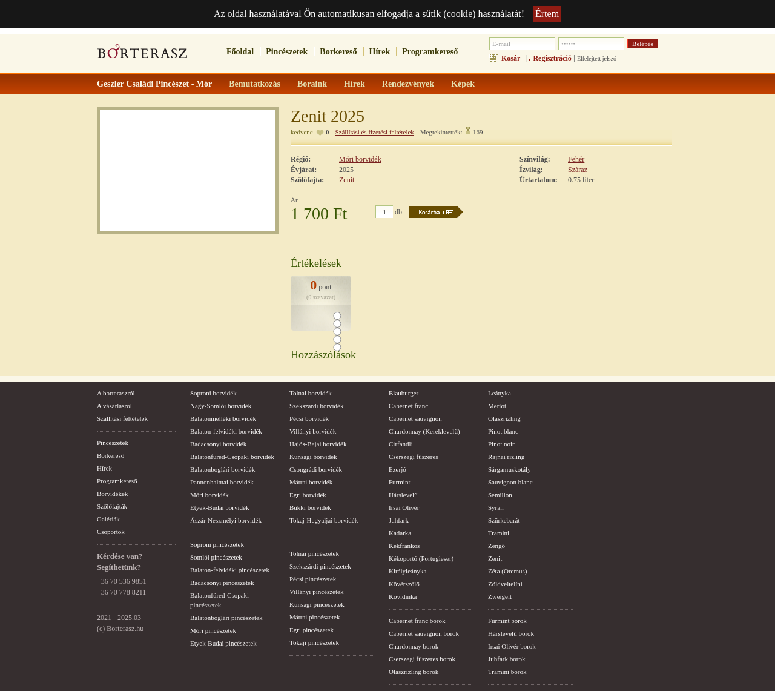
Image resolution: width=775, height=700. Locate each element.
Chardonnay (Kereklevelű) (424, 431)
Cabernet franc (408, 406)
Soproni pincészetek (217, 544)
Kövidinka (403, 596)
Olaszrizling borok (414, 672)
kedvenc (302, 132)
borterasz (142, 55)
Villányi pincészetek (316, 592)
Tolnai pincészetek (314, 553)
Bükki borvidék (310, 507)
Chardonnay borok (414, 646)
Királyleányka (407, 571)
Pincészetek (287, 52)
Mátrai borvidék (311, 482)
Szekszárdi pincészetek (320, 566)
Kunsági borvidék (313, 457)
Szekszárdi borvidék (317, 406)
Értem (547, 14)
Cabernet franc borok (417, 621)
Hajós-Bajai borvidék (318, 444)
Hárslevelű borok (511, 633)
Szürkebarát (504, 520)
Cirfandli (401, 444)
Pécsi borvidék (309, 418)
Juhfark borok (506, 659)
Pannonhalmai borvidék (222, 482)
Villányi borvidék (313, 431)
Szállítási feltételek (122, 418)
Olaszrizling (504, 418)
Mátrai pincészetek (315, 617)
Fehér (576, 159)
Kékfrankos (404, 546)
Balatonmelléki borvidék (223, 418)
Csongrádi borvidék (316, 469)
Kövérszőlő (404, 584)
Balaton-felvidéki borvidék (226, 431)
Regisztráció (552, 58)
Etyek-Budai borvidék (219, 507)
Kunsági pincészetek (317, 604)
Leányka (500, 393)
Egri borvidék (308, 495)
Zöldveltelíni (505, 584)
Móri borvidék (360, 159)
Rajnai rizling (506, 457)
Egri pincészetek (312, 630)
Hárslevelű (403, 495)
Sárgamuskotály (510, 469)
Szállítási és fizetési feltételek (374, 132)
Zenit (347, 180)
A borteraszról (116, 393)
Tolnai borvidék (311, 393)
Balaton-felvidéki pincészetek (230, 570)
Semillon (500, 495)
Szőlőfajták (112, 506)
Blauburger (404, 393)
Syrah (496, 507)
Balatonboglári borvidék (223, 469)
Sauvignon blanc (510, 482)
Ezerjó (397, 469)
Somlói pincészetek (216, 557)
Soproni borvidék (213, 393)
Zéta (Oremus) (507, 571)
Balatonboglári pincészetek (226, 618)
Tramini (499, 533)
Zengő (496, 546)
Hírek (380, 52)
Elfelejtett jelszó (597, 58)
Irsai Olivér (404, 507)
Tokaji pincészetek (314, 642)
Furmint (399, 482)
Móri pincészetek (213, 630)
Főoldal (240, 52)
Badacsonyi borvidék (218, 444)
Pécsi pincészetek (313, 579)
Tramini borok (507, 672)
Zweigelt (500, 596)
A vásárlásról (114, 406)
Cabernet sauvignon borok (424, 633)
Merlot (497, 406)
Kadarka (400, 533)
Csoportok (111, 532)
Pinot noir (501, 444)
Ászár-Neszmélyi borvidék (226, 520)
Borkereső (338, 52)
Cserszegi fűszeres (414, 457)
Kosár (511, 58)
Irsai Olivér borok (512, 646)
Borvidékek (112, 494)
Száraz (578, 170)
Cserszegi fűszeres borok (422, 659)
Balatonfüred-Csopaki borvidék (232, 457)
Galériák (108, 519)
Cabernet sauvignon (415, 418)
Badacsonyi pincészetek (222, 583)
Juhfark (399, 520)
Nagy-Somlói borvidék (221, 406)
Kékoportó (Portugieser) (421, 558)
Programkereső (430, 52)
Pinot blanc (503, 431)
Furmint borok (507, 621)
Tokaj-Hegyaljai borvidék (324, 520)
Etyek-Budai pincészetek (223, 643)
